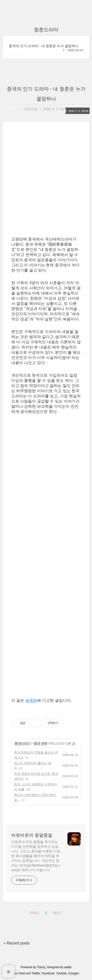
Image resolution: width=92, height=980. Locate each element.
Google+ (74, 973)
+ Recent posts (17, 943)
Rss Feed (19, 973)
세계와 (31, 700)
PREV (34, 912)
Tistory (41, 967)
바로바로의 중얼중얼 (32, 835)
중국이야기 (22, 743)
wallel (68, 967)
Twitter (36, 973)
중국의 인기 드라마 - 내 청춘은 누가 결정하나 (44, 46)
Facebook (48, 973)
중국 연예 (40, 743)
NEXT (57, 912)
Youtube (62, 973)
